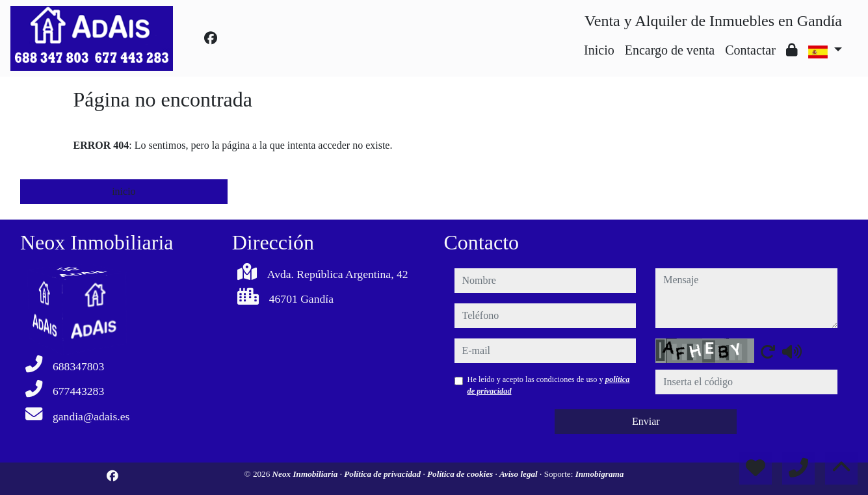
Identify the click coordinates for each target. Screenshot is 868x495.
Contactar (750, 50)
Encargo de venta (670, 50)
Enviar (646, 421)
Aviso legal (519, 474)
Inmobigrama (600, 474)
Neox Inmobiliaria (306, 474)
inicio (124, 191)
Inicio (599, 50)
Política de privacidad (383, 474)
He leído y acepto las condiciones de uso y (549, 385)
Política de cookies (461, 474)
